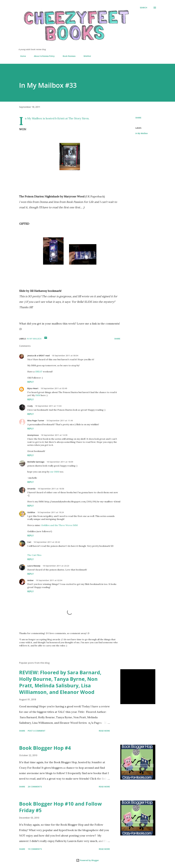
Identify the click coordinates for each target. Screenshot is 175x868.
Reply (30, 382)
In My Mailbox (142, 133)
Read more (104, 731)
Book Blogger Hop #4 (45, 748)
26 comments (35, 787)
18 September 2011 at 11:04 (48, 406)
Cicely (30, 406)
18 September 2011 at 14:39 (54, 435)
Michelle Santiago (36, 462)
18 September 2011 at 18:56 (51, 489)
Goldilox (31, 512)
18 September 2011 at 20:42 (47, 542)
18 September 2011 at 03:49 (54, 388)
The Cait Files (34, 555)
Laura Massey (34, 566)
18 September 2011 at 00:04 (65, 356)
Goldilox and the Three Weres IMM (59, 525)
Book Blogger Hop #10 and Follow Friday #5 (60, 807)
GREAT (39, 372)
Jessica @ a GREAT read (38, 356)
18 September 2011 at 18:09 (60, 462)
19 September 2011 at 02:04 (49, 580)
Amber (30, 580)
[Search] (143, 8)
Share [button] (138, 118)
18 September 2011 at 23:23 (56, 566)
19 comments (35, 849)
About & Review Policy (43, 56)
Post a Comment (37, 731)
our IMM (54, 472)
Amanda (31, 489)
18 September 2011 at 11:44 (60, 421)
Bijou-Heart (33, 388)
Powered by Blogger (87, 860)
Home (21, 56)
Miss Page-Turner (36, 421)
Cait (29, 542)
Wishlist (86, 56)
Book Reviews (67, 56)
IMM (38, 395)
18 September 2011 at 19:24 (51, 512)
